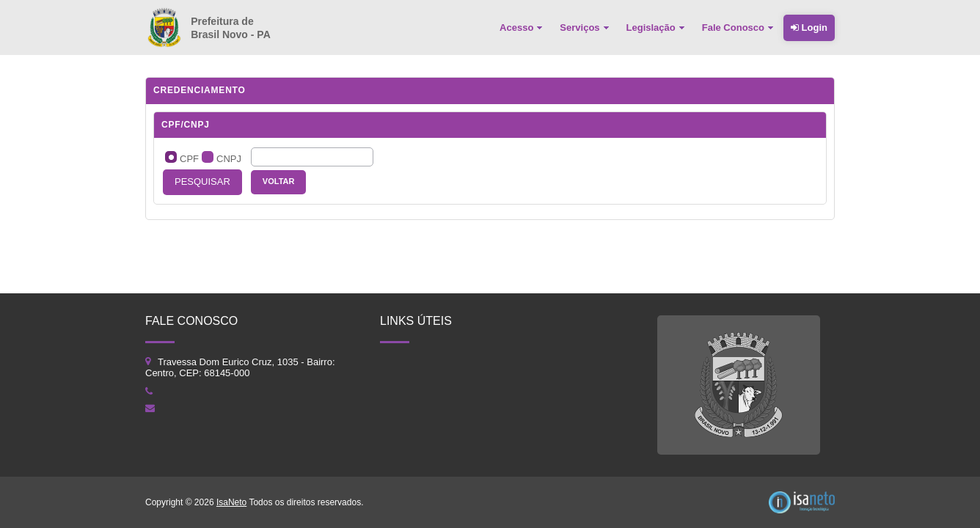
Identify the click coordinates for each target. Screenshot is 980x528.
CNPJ (229, 159)
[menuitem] (522, 28)
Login (809, 27)
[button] (202, 182)
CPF (189, 159)
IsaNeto (231, 502)
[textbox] (312, 157)
